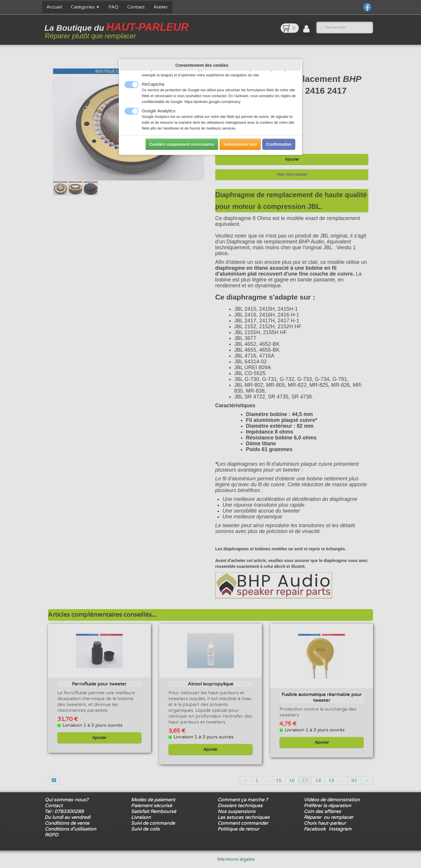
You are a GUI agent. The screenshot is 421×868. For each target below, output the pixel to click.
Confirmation (279, 144)
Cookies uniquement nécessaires (182, 144)
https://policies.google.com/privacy (213, 102)
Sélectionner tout (240, 144)
